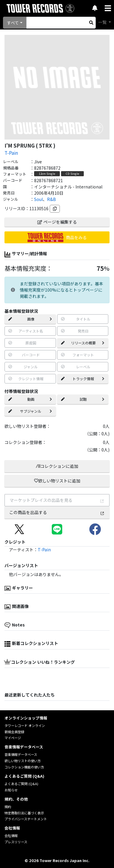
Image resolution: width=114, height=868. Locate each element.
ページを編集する (57, 222)
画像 (30, 319)
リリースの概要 (83, 343)
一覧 (103, 22)
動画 (30, 399)
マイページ (13, 738)
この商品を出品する (57, 512)
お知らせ (11, 790)
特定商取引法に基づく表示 (24, 813)
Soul (38, 199)
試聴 (83, 399)
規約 (8, 807)
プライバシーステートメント (26, 819)
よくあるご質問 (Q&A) (21, 784)
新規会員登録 (14, 732)
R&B (51, 199)
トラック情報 (83, 379)
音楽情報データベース (21, 754)
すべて (13, 23)
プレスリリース (16, 842)
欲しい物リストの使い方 (23, 761)
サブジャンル (30, 411)
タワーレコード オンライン (25, 725)
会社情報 (11, 835)
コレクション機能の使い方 (24, 767)
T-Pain (11, 153)
